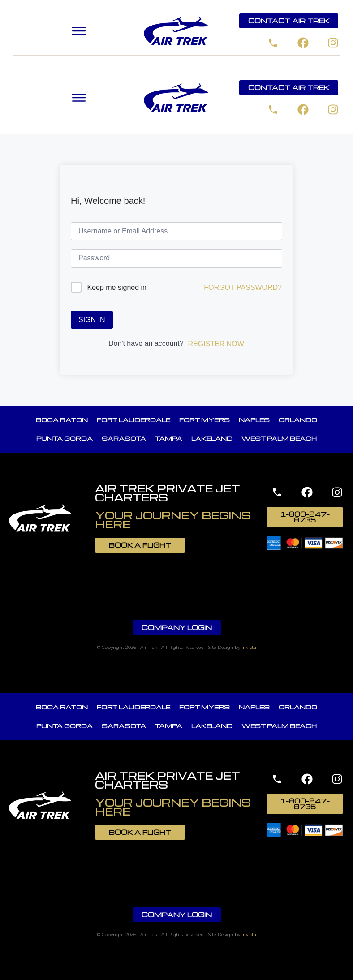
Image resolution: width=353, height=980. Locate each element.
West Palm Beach (279, 438)
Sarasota (124, 438)
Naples (254, 420)
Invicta (249, 647)
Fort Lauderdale (133, 420)
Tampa (169, 438)
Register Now (216, 344)
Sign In (92, 320)
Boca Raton (62, 420)
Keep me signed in (117, 287)
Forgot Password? (243, 287)
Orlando (298, 420)
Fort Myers (204, 420)
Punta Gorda (65, 438)
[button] (79, 31)
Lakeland (212, 438)
